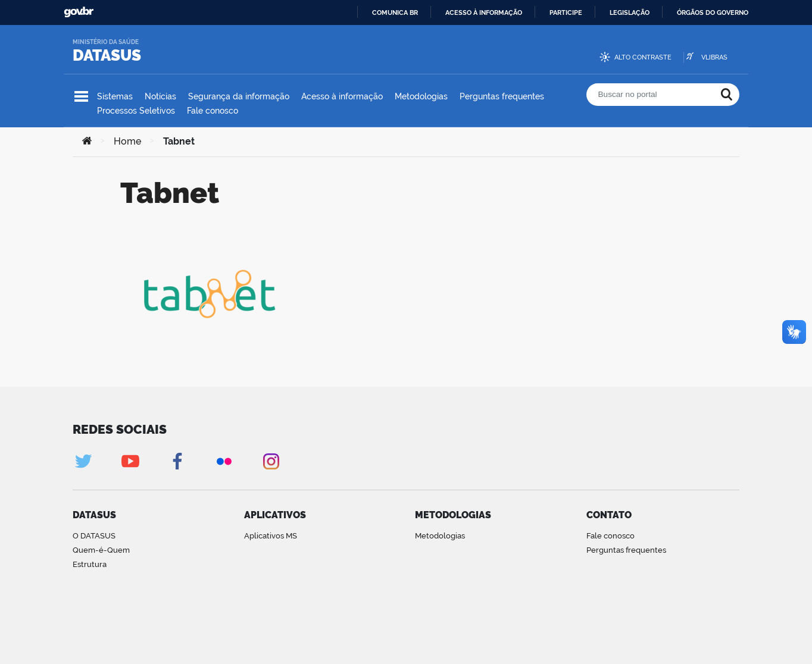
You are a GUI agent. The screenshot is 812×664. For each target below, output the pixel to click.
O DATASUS (94, 536)
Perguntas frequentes (502, 96)
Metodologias (421, 96)
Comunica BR (395, 12)
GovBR (79, 12)
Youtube (130, 461)
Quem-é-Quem (101, 550)
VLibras (714, 57)
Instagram (271, 461)
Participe (566, 12)
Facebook (177, 461)
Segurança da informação (239, 96)
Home (127, 141)
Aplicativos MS (271, 536)
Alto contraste (643, 57)
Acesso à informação (484, 12)
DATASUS (107, 55)
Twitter (83, 461)
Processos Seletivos (136, 111)
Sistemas (115, 96)
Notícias (160, 96)
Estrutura (90, 564)
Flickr (224, 461)
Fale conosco (213, 111)
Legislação (630, 12)
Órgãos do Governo (713, 12)
